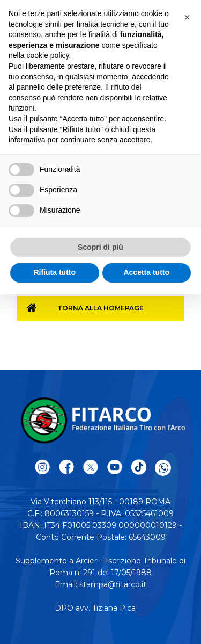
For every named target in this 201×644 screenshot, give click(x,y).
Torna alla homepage (100, 308)
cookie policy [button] (47, 55)
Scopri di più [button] (100, 247)
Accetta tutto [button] (146, 272)
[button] (187, 17)
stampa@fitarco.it (113, 584)
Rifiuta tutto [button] (54, 272)
